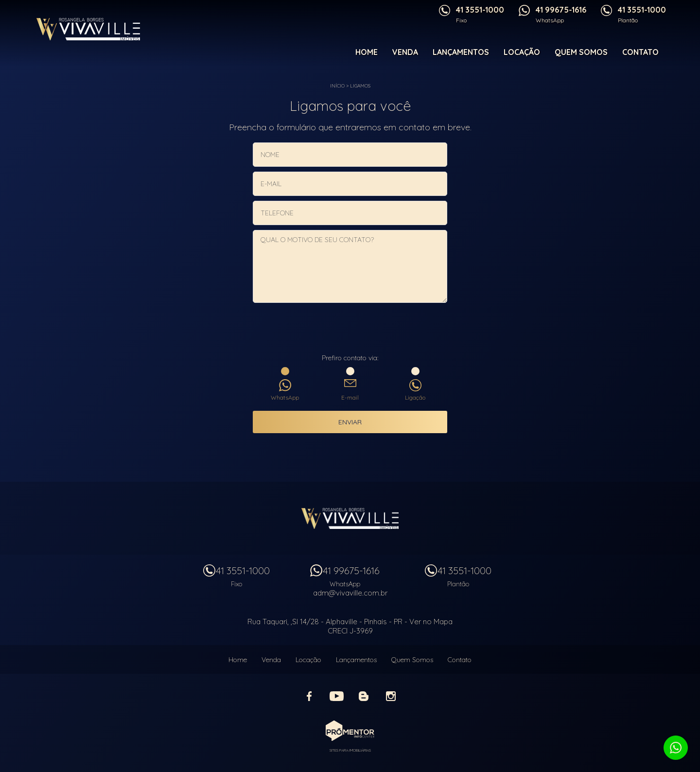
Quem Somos (581, 52)
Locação (522, 52)
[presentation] (350, 329)
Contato (640, 52)
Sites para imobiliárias (350, 750)
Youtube (336, 696)
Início (337, 86)
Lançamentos (461, 52)
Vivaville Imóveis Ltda (350, 518)
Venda (405, 52)
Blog (364, 696)
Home (367, 52)
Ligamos (360, 86)
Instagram (391, 696)
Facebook (309, 696)
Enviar (350, 422)
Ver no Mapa (431, 622)
